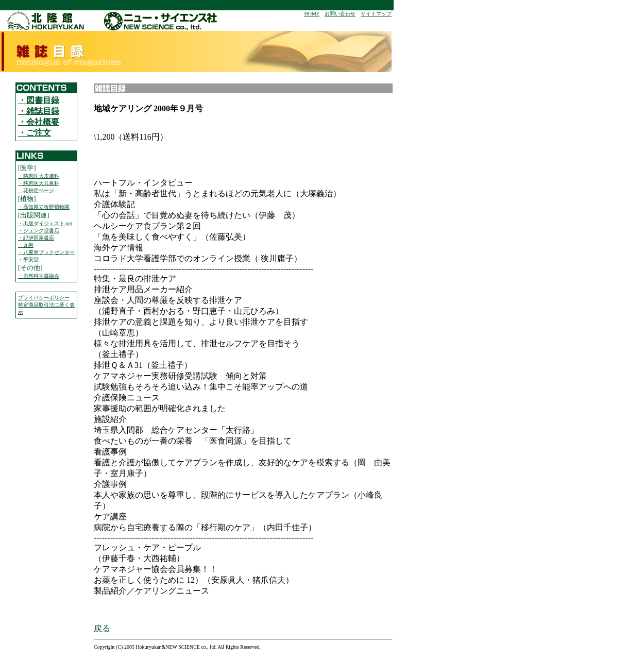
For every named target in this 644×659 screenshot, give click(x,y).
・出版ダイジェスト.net (45, 223)
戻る (102, 628)
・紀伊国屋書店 (36, 238)
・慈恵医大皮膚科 (39, 176)
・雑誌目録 (39, 111)
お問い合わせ (340, 14)
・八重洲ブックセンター (46, 252)
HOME (312, 14)
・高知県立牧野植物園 (44, 207)
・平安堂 (28, 259)
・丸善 (26, 245)
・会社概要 (39, 122)
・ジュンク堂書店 (39, 231)
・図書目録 (39, 100)
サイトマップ (376, 14)
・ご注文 (35, 133)
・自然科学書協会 (39, 276)
